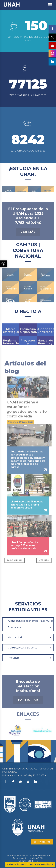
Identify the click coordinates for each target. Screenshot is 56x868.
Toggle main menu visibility (50, 3)
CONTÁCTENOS (42, 842)
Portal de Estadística (41, 864)
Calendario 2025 (16, 864)
